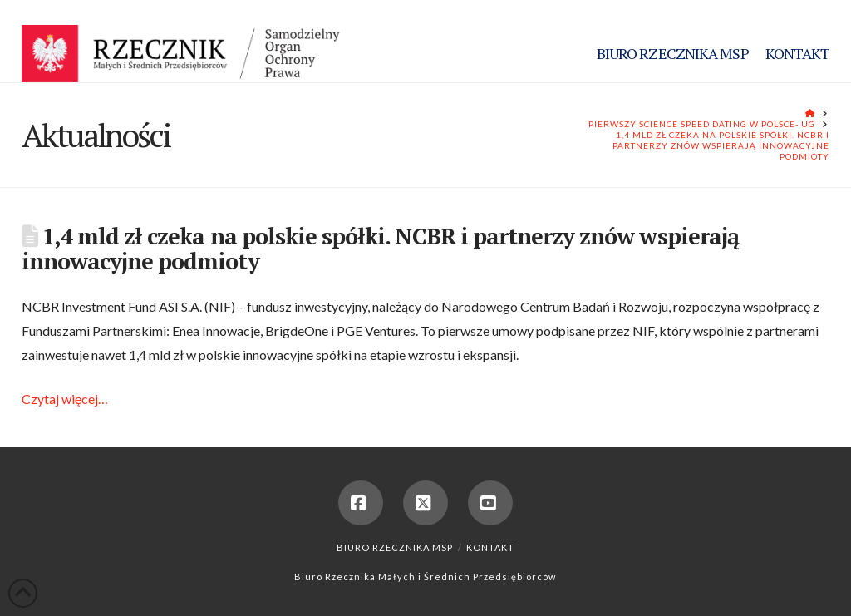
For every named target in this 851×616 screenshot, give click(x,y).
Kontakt (490, 547)
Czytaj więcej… (65, 399)
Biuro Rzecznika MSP (395, 547)
